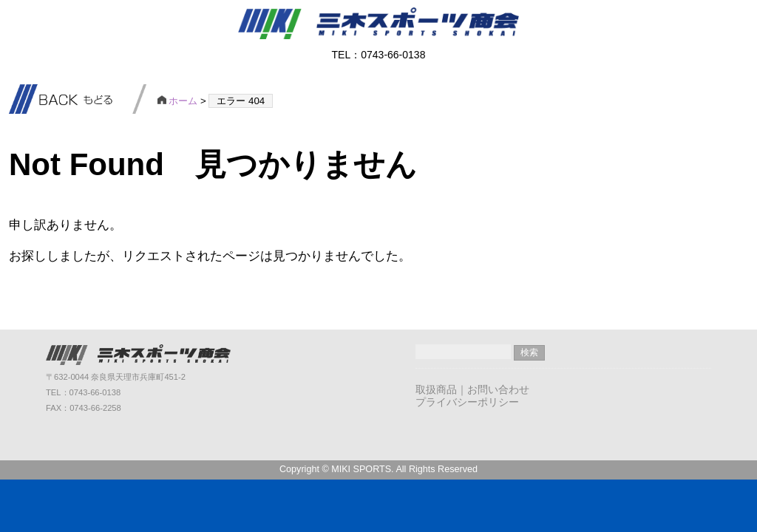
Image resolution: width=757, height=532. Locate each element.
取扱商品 (436, 389)
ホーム (178, 101)
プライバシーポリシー (467, 402)
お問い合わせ (498, 389)
